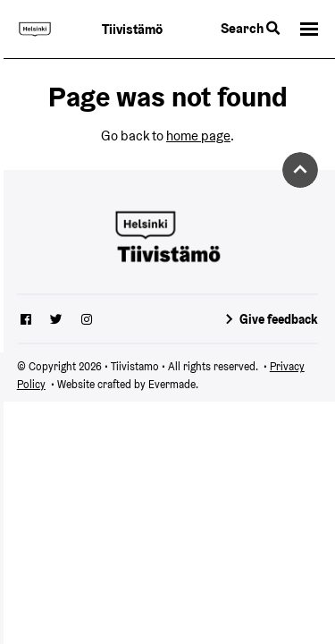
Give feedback (279, 319)
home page (198, 136)
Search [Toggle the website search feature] (250, 28)
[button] (309, 30)
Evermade (172, 384)
